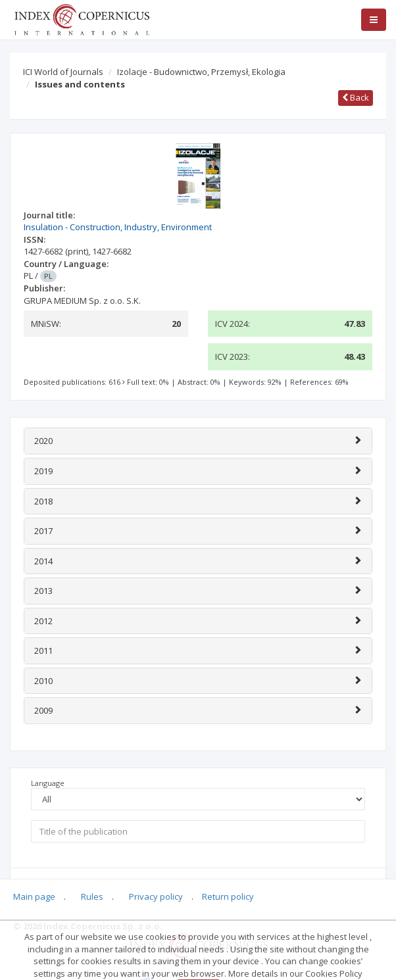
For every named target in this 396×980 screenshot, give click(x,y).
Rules (92, 896)
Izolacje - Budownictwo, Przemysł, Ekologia (201, 72)
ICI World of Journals (63, 72)
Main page (34, 896)
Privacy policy (156, 896)
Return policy (228, 896)
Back (356, 97)
